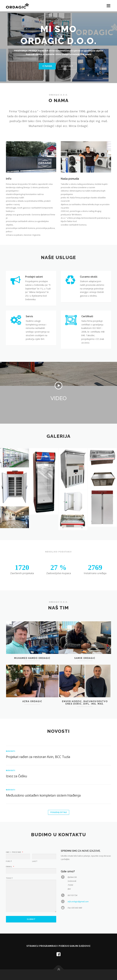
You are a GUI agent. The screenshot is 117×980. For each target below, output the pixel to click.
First (9, 921)
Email (10, 926)
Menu (108, 6)
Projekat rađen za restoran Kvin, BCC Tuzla (38, 810)
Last (35, 921)
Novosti (11, 805)
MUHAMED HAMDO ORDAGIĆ (32, 689)
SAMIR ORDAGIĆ (85, 689)
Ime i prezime (14, 912)
